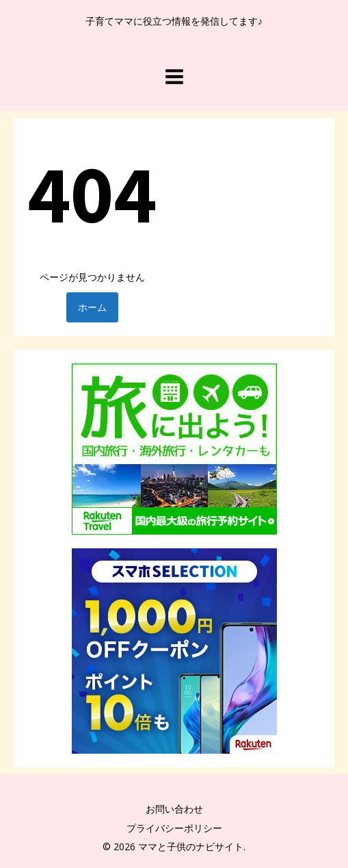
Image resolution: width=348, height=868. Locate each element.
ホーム (92, 307)
